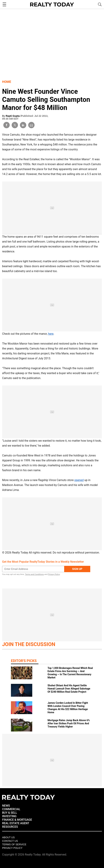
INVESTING (9, 816)
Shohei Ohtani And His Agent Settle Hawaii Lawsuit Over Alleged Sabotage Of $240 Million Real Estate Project (69, 689)
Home (7, 82)
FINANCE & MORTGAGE (17, 820)
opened (79, 480)
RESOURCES (10, 827)
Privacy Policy (54, 574)
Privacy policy (12, 848)
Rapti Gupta (13, 116)
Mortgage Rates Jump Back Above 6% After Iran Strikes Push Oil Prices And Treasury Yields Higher (69, 723)
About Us (8, 837)
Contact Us (10, 841)
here (51, 334)
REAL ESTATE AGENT (16, 823)
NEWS (6, 806)
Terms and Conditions (34, 574)
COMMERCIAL (11, 809)
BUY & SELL (10, 813)
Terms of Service (14, 844)
